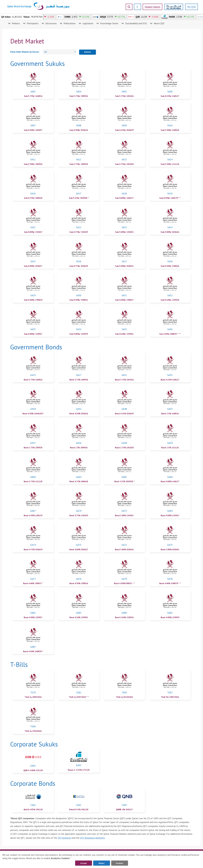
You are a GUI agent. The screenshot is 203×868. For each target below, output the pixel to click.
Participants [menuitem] (33, 23)
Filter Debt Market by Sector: (25, 52)
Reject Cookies (102, 864)
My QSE (192, 7)
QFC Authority (65, 838)
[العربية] (136, 7)
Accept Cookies (84, 864)
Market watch (152, 7)
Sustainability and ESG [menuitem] (136, 23)
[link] (33, 84)
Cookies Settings (119, 864)
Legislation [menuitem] (88, 23)
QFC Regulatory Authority (92, 838)
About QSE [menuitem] (159, 23)
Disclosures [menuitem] (51, 23)
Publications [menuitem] (70, 23)
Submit (88, 52)
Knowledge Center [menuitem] (109, 23)
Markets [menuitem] (16, 23)
